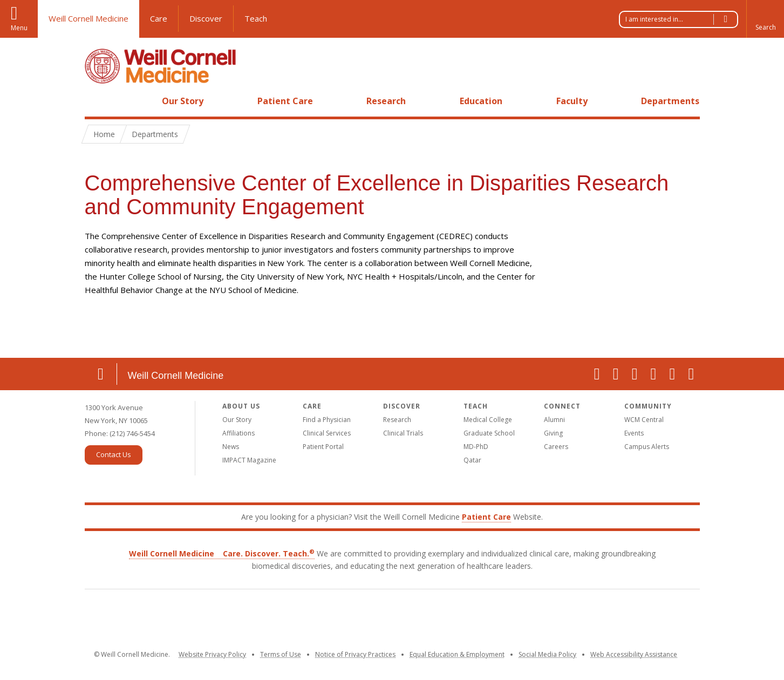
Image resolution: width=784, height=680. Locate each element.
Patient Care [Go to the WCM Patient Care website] (486, 517)
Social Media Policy (547, 654)
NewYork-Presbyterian (469, 618)
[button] (765, 19)
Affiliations (238, 433)
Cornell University (315, 619)
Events (634, 433)
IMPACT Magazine (249, 460)
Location (101, 374)
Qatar (472, 460)
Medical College (488, 420)
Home (97, 101)
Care (159, 18)
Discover (206, 18)
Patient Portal (323, 447)
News (231, 447)
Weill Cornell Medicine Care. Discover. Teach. (222, 553)
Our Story (183, 101)
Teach (256, 18)
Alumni (554, 420)
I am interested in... (681, 19)
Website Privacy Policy (212, 654)
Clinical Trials (403, 433)
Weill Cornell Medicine (88, 18)
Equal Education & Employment (457, 654)
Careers (556, 447)
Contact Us (114, 454)
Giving (553, 433)
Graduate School (489, 433)
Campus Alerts (647, 447)
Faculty (572, 101)
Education (481, 101)
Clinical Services (327, 433)
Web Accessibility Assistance (634, 654)
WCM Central (644, 420)
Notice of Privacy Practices (355, 654)
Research (386, 101)
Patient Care (285, 101)
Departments (670, 101)
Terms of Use (281, 654)
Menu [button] (19, 28)
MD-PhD (476, 447)
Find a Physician (327, 420)
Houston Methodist (623, 618)
